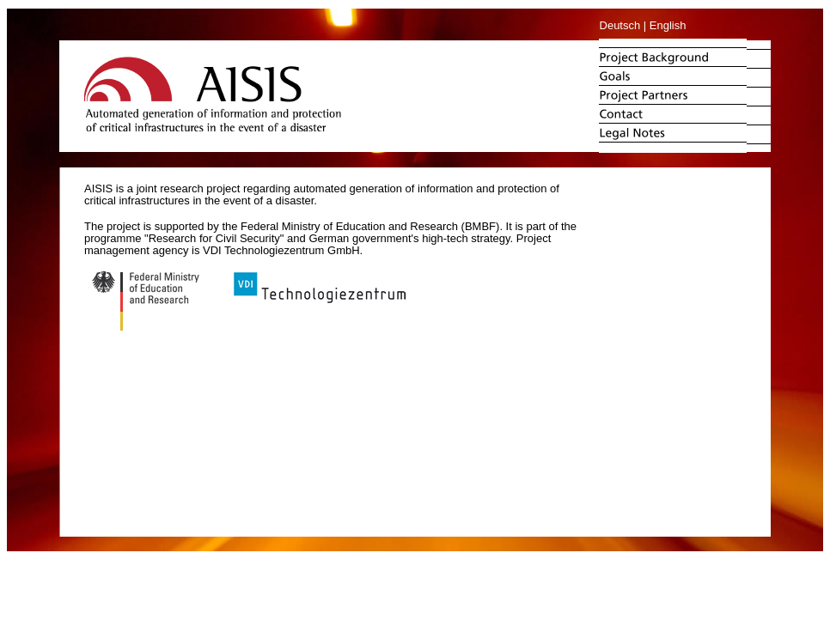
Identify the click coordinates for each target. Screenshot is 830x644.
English (668, 25)
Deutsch (620, 25)
